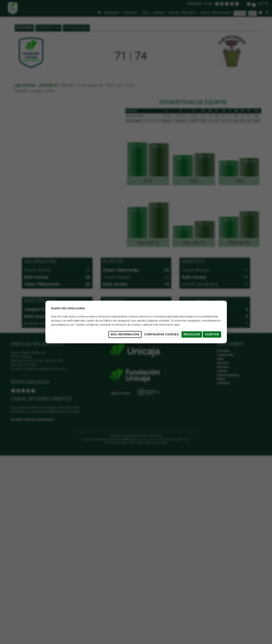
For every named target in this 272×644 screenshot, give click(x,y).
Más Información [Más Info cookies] (125, 334)
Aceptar (212, 334)
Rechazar (192, 334)
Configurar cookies (161, 334)
